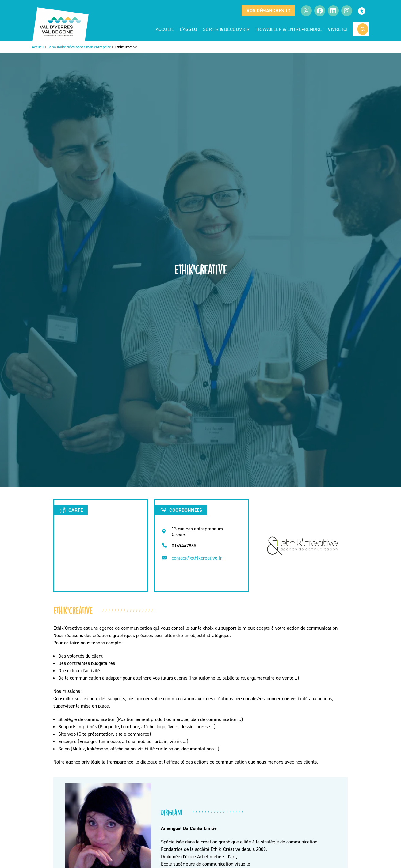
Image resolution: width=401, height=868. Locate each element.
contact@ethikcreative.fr (197, 558)
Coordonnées (181, 510)
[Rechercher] (363, 29)
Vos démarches (268, 11)
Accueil (165, 29)
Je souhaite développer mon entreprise (79, 47)
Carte (71, 510)
